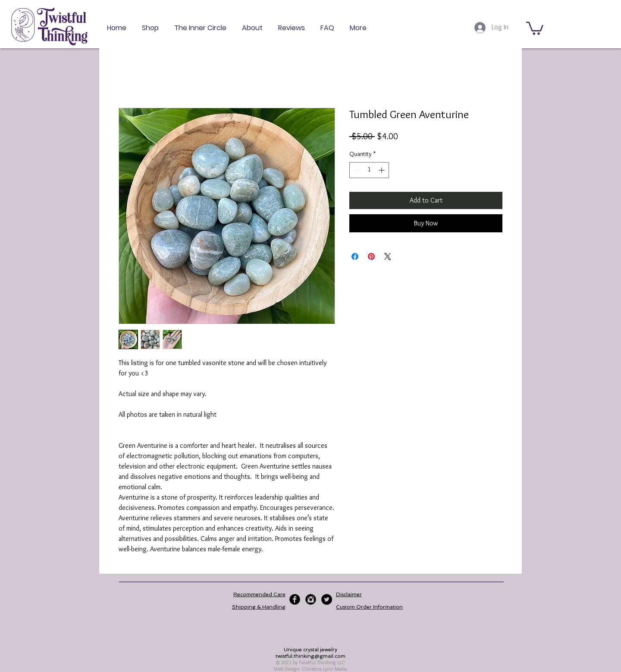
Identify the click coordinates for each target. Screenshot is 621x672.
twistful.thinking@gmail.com (310, 656)
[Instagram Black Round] (311, 599)
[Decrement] (356, 170)
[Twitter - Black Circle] (327, 599)
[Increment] (382, 170)
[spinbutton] (369, 170)
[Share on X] (388, 256)
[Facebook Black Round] (295, 599)
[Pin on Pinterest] (371, 256)
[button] (535, 28)
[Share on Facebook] (355, 256)
